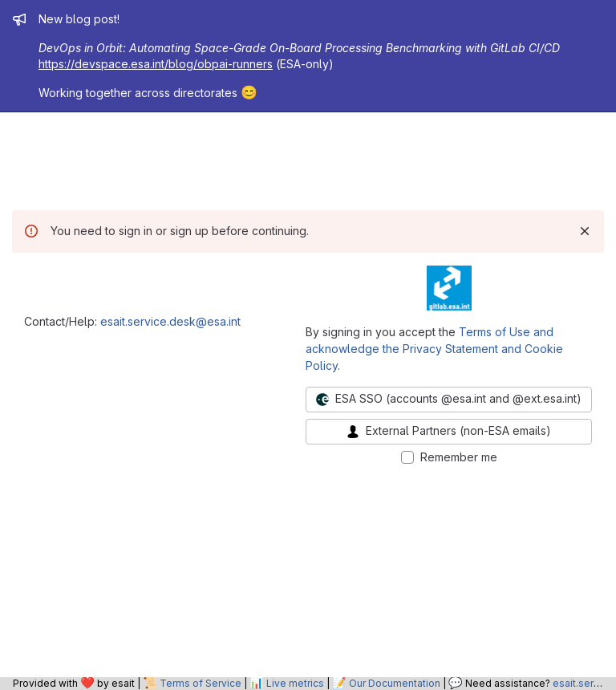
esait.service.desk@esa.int (170, 321)
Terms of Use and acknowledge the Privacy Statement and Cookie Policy (434, 349)
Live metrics (295, 683)
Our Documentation (395, 683)
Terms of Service (201, 683)
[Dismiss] (585, 231)
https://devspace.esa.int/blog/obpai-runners (156, 64)
